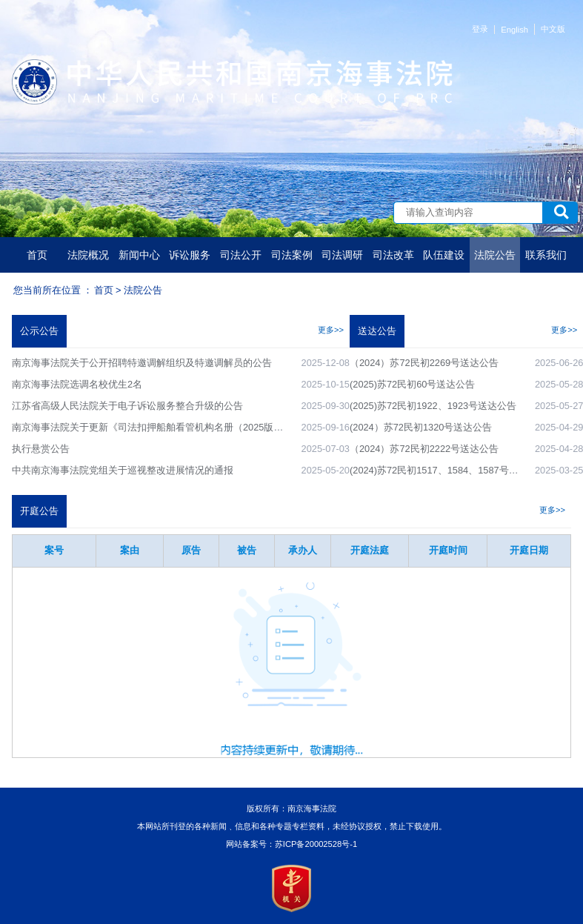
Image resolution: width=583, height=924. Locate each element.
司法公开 (241, 255)
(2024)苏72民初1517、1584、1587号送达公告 (449, 470)
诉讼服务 (190, 255)
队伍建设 (444, 255)
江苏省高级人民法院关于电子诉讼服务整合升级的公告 (127, 406)
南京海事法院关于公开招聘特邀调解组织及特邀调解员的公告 (142, 363)
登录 (480, 29)
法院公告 (495, 255)
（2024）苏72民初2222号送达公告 (424, 449)
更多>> (331, 330)
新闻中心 (139, 255)
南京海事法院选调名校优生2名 (77, 384)
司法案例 (292, 255)
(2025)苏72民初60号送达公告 (412, 384)
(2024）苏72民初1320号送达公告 (421, 427)
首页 (37, 255)
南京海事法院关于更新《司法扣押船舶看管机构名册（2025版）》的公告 (167, 427)
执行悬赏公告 (41, 449)
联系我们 (546, 255)
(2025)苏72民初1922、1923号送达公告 (433, 406)
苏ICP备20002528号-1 (316, 844)
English (514, 30)
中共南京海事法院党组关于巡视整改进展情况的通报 (123, 470)
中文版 (553, 29)
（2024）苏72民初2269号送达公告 (424, 363)
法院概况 (88, 255)
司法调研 (342, 255)
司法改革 (393, 255)
